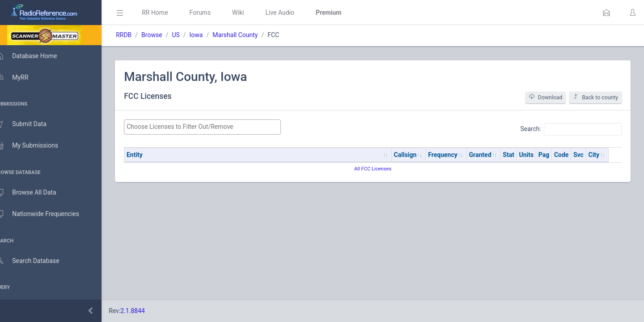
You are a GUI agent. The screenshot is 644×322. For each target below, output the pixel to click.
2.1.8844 (146, 311)
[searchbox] (213, 127)
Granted (493, 155)
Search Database (36, 261)
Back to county (595, 97)
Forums (213, 13)
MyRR (21, 77)
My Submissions (36, 146)
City (607, 155)
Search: (571, 129)
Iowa (209, 35)
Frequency (456, 155)
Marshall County (248, 35)
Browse (165, 35)
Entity (148, 155)
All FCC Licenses (379, 169)
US (189, 35)
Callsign (418, 155)
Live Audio (293, 13)
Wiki (251, 13)
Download (546, 97)
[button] (606, 13)
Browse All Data (34, 193)
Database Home (35, 56)
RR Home (168, 13)
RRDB (137, 35)
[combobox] (213, 127)
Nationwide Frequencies (46, 214)
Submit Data (30, 124)
